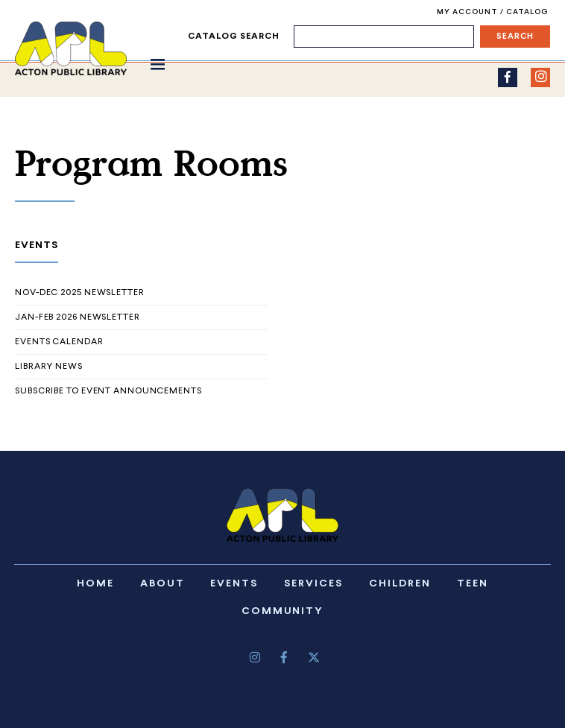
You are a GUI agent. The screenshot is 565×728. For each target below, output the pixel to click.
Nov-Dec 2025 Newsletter (80, 293)
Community (283, 611)
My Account (468, 12)
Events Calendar (59, 342)
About (162, 584)
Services (313, 584)
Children (400, 584)
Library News (49, 367)
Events (234, 584)
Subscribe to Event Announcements (108, 391)
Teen (473, 584)
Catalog (527, 12)
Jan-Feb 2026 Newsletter (78, 317)
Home (95, 584)
